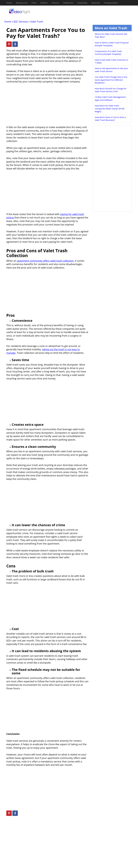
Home (9, 3)
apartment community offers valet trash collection (45, 261)
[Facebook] (15, 44)
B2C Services (21, 22)
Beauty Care (22, 3)
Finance (55, 3)
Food (34, 3)
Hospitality (82, 3)
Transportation (111, 3)
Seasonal (96, 3)
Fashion (44, 3)
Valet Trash (37, 22)
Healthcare (68, 3)
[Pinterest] (9, 44)
